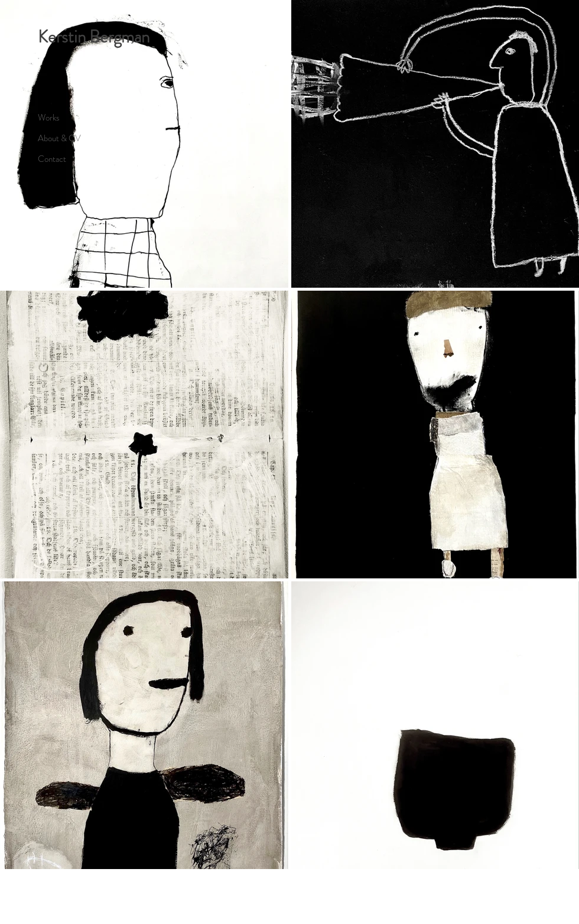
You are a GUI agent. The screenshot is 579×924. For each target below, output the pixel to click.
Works (49, 118)
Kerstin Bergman (94, 37)
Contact (52, 159)
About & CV (59, 138)
